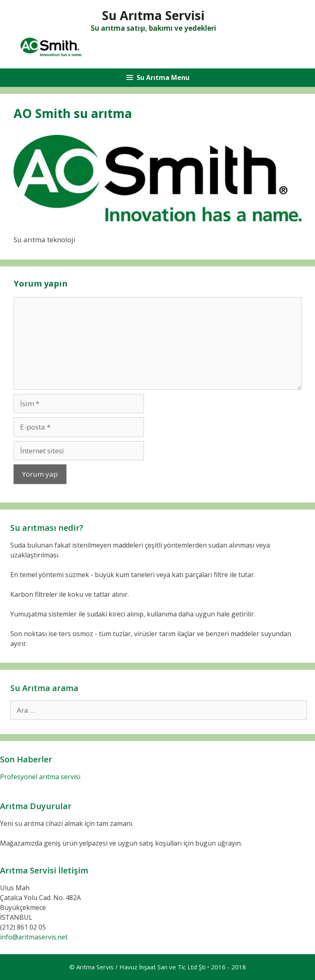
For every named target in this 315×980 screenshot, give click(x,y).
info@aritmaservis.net (34, 937)
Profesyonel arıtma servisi (40, 777)
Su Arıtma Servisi (153, 15)
